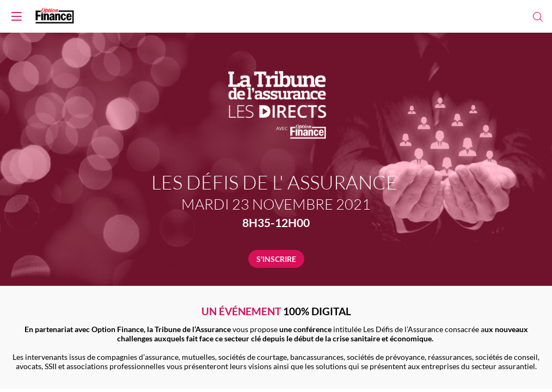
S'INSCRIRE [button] (276, 259)
